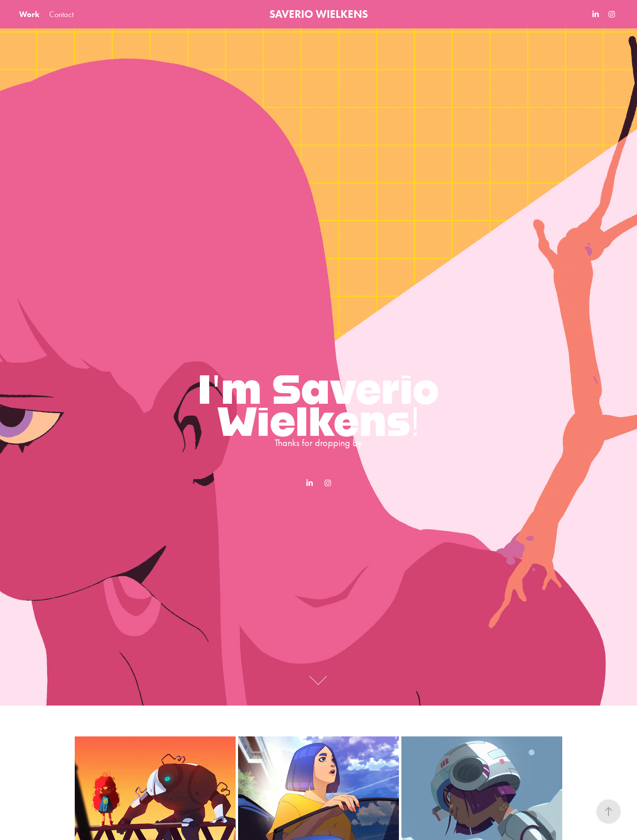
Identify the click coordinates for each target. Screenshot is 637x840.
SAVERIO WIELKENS (319, 14)
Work (29, 14)
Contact (61, 14)
